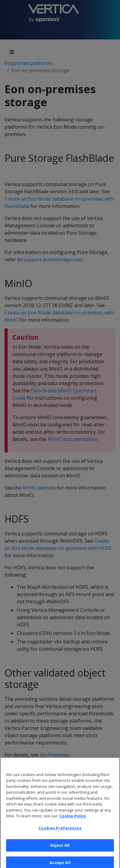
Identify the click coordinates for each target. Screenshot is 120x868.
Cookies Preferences (60, 832)
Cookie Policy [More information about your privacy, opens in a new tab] (73, 820)
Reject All (60, 849)
